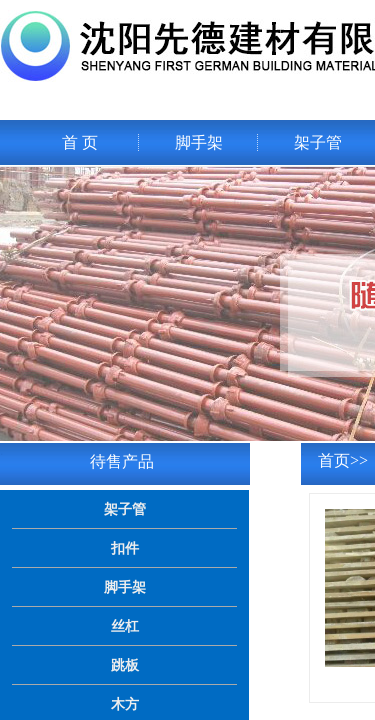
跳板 (125, 665)
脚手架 (199, 142)
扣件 (125, 548)
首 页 (80, 142)
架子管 (318, 142)
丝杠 (125, 626)
